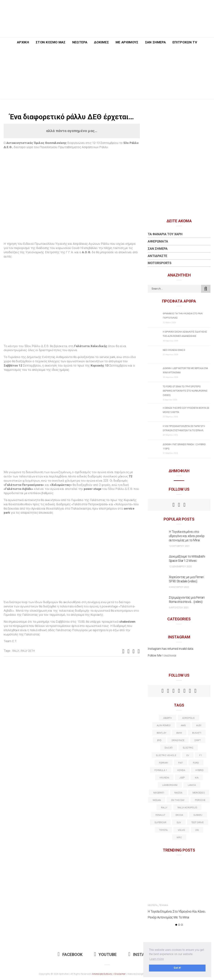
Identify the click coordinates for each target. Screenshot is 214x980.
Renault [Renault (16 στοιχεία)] (160, 815)
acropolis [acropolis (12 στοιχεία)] (188, 718)
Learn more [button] (157, 959)
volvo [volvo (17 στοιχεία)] (181, 830)
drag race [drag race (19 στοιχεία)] (178, 740)
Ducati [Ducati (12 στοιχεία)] (169, 748)
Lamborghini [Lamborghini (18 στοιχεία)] (170, 785)
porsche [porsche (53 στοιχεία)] (200, 800)
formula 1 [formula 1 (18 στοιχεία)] (161, 770)
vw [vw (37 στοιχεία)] (197, 830)
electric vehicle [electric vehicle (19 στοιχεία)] (166, 755)
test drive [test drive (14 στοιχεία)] (197, 822)
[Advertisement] (107, 74)
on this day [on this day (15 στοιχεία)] (178, 800)
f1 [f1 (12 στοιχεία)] (201, 755)
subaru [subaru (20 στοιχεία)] (198, 815)
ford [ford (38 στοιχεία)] (196, 763)
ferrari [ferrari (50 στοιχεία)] (164, 763)
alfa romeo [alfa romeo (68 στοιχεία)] (164, 725)
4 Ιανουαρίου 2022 (179, 587)
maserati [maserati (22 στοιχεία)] (159, 793)
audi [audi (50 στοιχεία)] (199, 725)
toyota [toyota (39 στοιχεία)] (163, 830)
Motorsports (160, 263)
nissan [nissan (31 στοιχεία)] (157, 800)
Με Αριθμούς (127, 42)
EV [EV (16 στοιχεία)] (188, 755)
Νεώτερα (80, 42)
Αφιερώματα (158, 241)
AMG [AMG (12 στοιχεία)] (183, 725)
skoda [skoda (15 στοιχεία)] (179, 815)
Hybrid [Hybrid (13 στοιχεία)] (199, 770)
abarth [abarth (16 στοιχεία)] (168, 718)
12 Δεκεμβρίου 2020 (180, 566)
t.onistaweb (169, 656)
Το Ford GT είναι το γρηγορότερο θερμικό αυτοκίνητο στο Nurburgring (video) (185, 391)
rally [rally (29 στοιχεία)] (164, 808)
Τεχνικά (164, 905)
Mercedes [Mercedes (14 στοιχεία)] (199, 793)
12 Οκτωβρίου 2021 (179, 546)
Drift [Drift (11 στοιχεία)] (198, 740)
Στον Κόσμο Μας (51, 42)
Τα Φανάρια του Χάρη (165, 234)
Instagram (142, 955)
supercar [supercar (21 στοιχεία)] (160, 822)
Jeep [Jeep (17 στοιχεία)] (182, 778)
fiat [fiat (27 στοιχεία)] (181, 763)
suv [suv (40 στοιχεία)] (179, 822)
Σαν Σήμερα (155, 42)
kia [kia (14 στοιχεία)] (197, 778)
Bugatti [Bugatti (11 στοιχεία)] (197, 733)
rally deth (28, 651)
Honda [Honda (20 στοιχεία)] (181, 770)
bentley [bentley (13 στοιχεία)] (162, 733)
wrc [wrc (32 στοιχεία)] (179, 837)
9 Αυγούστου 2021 (179, 608)
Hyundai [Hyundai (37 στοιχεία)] (164, 778)
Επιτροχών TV (185, 42)
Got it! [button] (177, 968)
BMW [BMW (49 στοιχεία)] (179, 733)
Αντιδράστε (157, 256)
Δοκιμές (101, 42)
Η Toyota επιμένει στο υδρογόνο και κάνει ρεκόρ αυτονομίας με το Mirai (187, 536)
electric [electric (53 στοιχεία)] (188, 748)
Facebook (70, 955)
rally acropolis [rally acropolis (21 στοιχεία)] (187, 808)
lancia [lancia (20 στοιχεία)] (192, 785)
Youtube (105, 955)
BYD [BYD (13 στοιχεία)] (159, 740)
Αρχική (23, 42)
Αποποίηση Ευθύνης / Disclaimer (109, 974)
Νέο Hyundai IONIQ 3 (174, 350)
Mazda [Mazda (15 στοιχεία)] (178, 793)
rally (16, 651)
